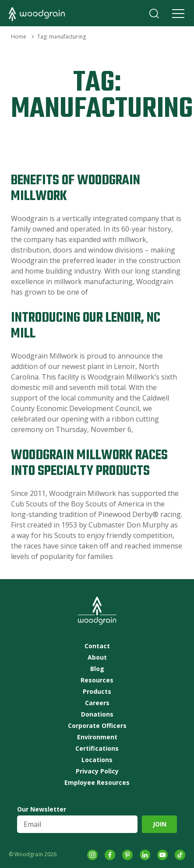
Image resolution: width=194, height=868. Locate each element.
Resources (97, 680)
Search (154, 14)
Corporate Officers (97, 726)
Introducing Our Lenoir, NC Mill (86, 326)
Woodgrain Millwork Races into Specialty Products (89, 463)
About (97, 657)
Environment (97, 737)
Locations (97, 760)
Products (97, 692)
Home (19, 37)
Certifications (97, 749)
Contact (97, 646)
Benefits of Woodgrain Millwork (76, 188)
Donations (97, 714)
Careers (97, 703)
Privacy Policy (97, 771)
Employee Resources (97, 783)
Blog (97, 669)
